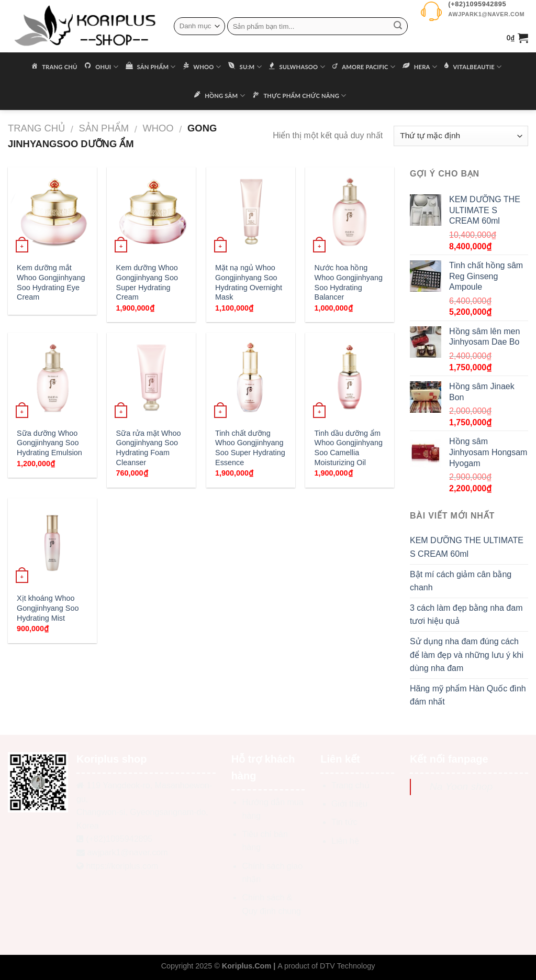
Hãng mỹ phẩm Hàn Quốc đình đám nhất (468, 695)
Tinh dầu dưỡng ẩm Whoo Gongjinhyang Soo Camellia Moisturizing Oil (349, 448)
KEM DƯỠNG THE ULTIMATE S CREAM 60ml (467, 547)
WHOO (158, 128)
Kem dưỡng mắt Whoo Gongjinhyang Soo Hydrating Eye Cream (51, 282)
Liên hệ (345, 841)
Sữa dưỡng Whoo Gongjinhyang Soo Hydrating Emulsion (49, 443)
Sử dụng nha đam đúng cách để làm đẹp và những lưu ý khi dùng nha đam (467, 655)
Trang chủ (36, 128)
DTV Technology (347, 966)
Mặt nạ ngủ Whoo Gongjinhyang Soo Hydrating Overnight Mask (249, 282)
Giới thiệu (349, 804)
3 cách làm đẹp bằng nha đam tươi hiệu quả (466, 615)
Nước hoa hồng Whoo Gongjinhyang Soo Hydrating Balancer (349, 282)
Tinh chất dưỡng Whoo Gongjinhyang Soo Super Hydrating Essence (250, 448)
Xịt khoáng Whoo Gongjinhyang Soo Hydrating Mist (48, 608)
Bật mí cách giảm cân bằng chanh (461, 581)
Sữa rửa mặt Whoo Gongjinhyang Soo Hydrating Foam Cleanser (149, 448)
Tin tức (344, 822)
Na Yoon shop (461, 786)
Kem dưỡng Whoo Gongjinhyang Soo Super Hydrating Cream (147, 282)
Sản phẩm (104, 128)
